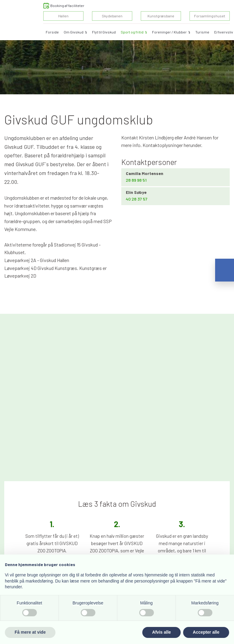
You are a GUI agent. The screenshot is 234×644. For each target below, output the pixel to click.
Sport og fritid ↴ (134, 32)
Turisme (202, 32)
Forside (52, 32)
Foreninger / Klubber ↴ (171, 32)
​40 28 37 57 (137, 199)
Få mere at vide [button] (30, 632)
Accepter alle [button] (206, 632)
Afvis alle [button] (161, 632)
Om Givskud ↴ (75, 32)
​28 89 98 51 (136, 180)
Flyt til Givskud (104, 32)
